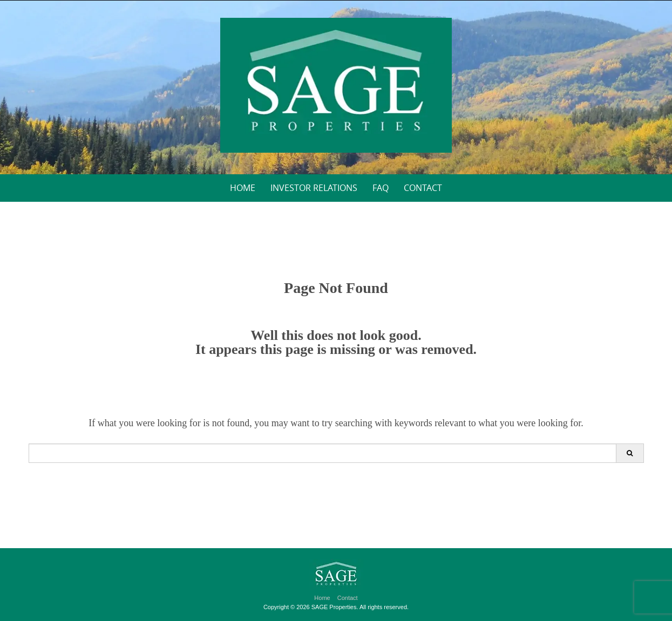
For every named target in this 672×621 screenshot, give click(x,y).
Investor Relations (314, 188)
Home (243, 188)
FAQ (381, 188)
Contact (423, 188)
